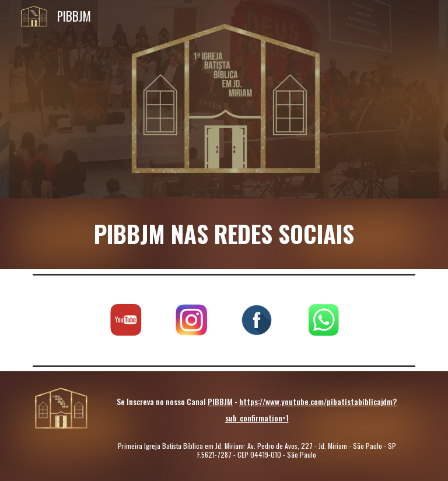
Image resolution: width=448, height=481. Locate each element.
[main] (224, 234)
